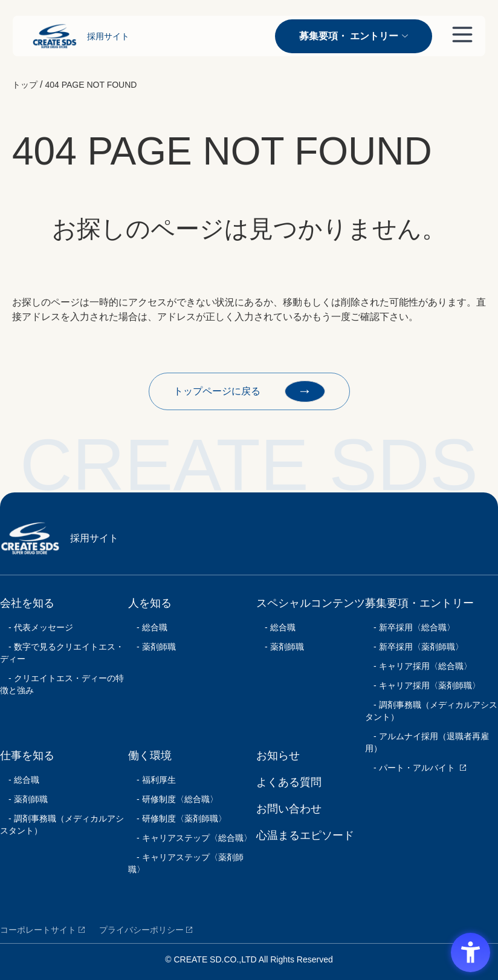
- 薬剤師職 (24, 799)
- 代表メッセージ (37, 627)
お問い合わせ (289, 809)
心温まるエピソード (305, 835)
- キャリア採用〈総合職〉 (419, 666)
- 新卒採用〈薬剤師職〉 (414, 647)
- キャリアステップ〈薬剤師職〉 (186, 863)
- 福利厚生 (152, 780)
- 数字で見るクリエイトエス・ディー (62, 653)
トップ (25, 85)
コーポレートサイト (38, 930)
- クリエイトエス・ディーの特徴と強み (62, 684)
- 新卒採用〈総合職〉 (410, 627)
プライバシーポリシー (141, 930)
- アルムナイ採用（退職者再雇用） (427, 742)
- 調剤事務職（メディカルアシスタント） (62, 825)
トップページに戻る (249, 391)
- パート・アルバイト (410, 768)
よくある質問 (289, 782)
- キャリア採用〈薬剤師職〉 (423, 685)
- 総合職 (20, 780)
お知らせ (278, 756)
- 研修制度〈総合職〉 (173, 799)
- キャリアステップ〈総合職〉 (190, 838)
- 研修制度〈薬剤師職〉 (177, 818)
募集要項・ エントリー (354, 36)
